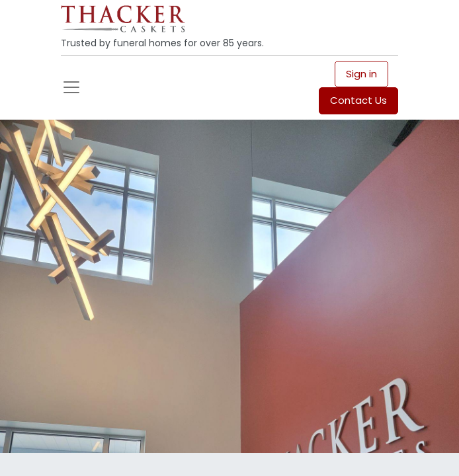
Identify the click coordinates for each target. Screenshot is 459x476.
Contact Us (358, 100)
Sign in (361, 74)
